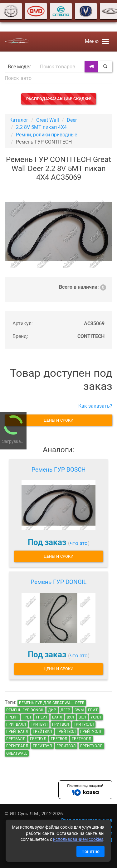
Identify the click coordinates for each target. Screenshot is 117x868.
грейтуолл (91, 732)
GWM (79, 710)
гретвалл (16, 739)
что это (79, 543)
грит (93, 710)
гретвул (38, 739)
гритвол (61, 724)
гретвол (59, 739)
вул (71, 717)
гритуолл (84, 724)
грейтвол (66, 732)
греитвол (66, 746)
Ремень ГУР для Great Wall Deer (52, 703)
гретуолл (82, 739)
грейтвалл (17, 732)
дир (52, 710)
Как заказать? (95, 406)
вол (82, 717)
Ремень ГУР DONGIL (58, 582)
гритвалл (16, 724)
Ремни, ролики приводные (46, 135)
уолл (96, 717)
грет (27, 717)
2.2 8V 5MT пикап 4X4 (41, 127)
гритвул (39, 724)
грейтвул (42, 732)
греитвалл (17, 746)
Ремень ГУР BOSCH (59, 470)
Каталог (19, 120)
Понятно (90, 851)
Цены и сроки (58, 420)
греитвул (42, 746)
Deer (72, 120)
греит (42, 717)
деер (65, 710)
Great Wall (48, 120)
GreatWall (17, 753)
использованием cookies (78, 839)
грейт (12, 717)
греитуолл (91, 746)
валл (57, 717)
